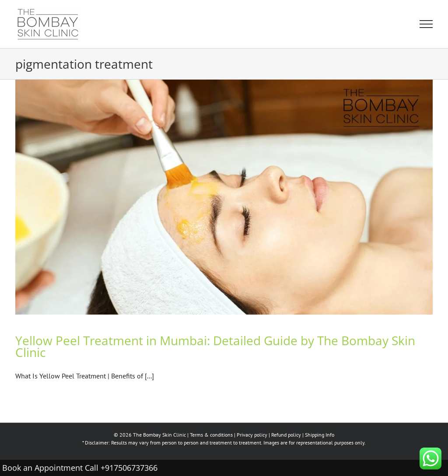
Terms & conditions (211, 435)
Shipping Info (320, 435)
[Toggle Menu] (426, 24)
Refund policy (286, 435)
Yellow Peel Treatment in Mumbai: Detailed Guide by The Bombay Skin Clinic (215, 346)
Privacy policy (252, 435)
